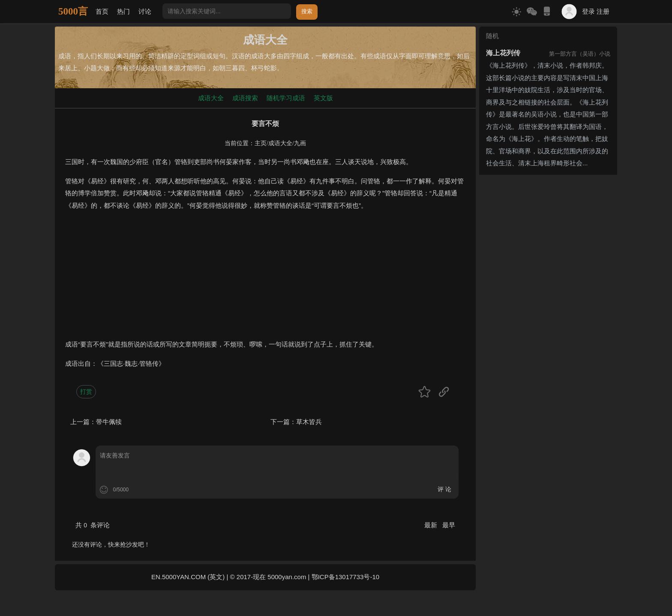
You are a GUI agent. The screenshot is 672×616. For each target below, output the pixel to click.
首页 (102, 11)
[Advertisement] (265, 278)
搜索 (307, 11)
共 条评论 (93, 525)
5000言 (73, 11)
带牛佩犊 (109, 422)
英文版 (323, 98)
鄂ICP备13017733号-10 (345, 577)
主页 (261, 143)
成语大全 (211, 98)
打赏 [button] (86, 392)
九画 (300, 143)
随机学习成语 (286, 98)
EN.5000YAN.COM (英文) (188, 577)
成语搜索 (245, 98)
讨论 (145, 11)
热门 (123, 11)
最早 (449, 525)
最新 (432, 525)
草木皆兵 (309, 422)
